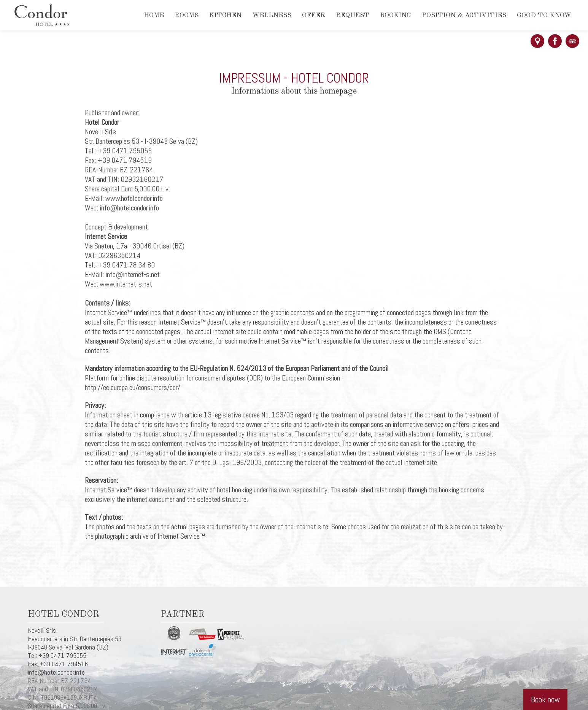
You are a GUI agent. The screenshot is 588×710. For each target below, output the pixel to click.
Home (154, 15)
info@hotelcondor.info (56, 672)
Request (353, 15)
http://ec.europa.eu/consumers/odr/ (133, 388)
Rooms (187, 15)
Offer (314, 15)
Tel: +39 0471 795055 (57, 656)
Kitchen (225, 15)
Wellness (272, 15)
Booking (396, 15)
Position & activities (464, 15)
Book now (545, 700)
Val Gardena (80, 647)
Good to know (544, 15)
